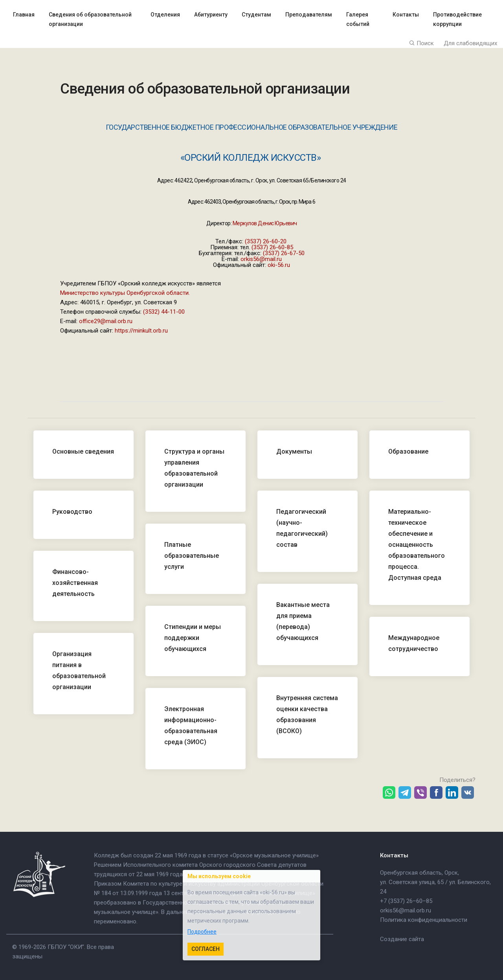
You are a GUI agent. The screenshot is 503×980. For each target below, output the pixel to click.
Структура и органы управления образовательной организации (194, 468)
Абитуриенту (211, 15)
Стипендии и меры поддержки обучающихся (193, 638)
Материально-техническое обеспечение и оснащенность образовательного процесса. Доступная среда (417, 545)
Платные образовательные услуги (192, 556)
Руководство (72, 512)
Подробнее (202, 932)
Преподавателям (309, 15)
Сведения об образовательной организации (90, 19)
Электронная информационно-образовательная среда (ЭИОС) (191, 725)
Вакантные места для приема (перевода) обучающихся (303, 621)
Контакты (406, 15)
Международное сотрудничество (414, 643)
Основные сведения (83, 451)
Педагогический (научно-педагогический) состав (302, 528)
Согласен (206, 949)
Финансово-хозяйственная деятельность (75, 583)
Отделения (165, 15)
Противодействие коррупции (457, 19)
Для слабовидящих (470, 43)
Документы (294, 451)
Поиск (421, 43)
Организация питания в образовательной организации (79, 670)
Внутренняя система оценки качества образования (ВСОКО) (307, 714)
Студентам (256, 15)
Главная (24, 15)
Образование (408, 451)
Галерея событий (358, 19)
